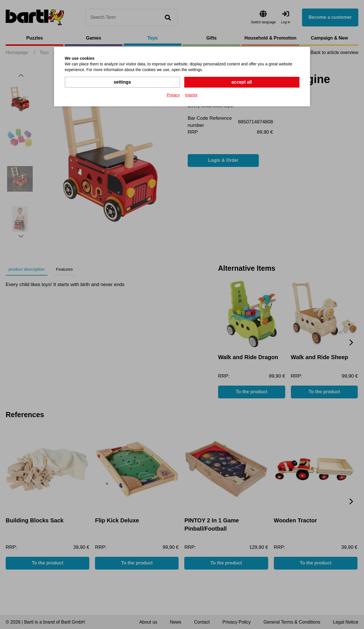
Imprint (191, 95)
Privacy (173, 95)
